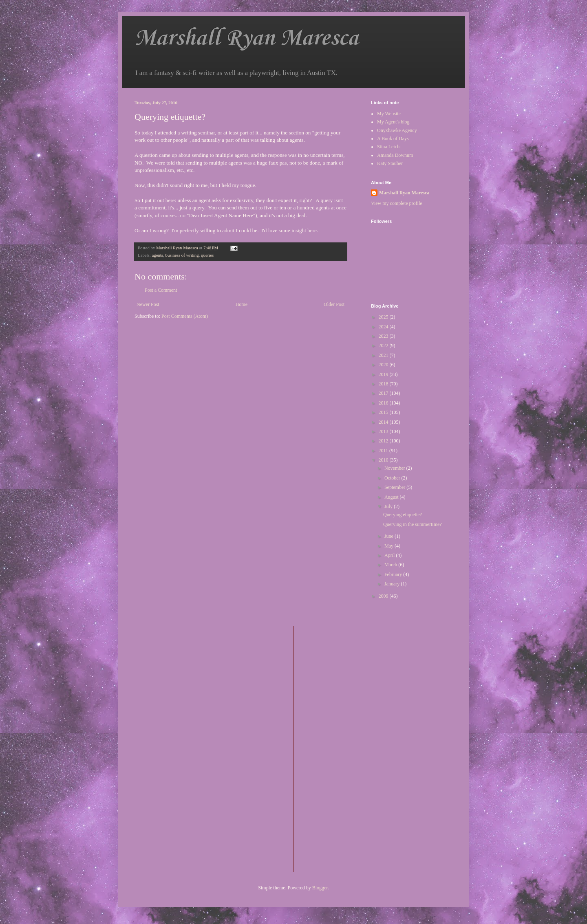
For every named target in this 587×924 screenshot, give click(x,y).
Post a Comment (161, 290)
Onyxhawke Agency (397, 130)
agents (157, 255)
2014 (384, 422)
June (389, 536)
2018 (384, 384)
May (389, 546)
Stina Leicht (389, 147)
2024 (384, 327)
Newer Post (148, 304)
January (393, 584)
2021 (384, 355)
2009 (384, 596)
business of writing (182, 255)
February (394, 574)
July (389, 506)
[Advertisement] (333, 748)
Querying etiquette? (403, 515)
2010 (384, 460)
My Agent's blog (393, 122)
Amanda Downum (395, 155)
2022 (384, 345)
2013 (384, 431)
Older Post (334, 304)
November (395, 468)
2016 (384, 403)
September (395, 487)
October (393, 478)
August (392, 497)
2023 (384, 336)
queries (207, 255)
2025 (384, 317)
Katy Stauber (390, 163)
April (390, 555)
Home (242, 304)
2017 (384, 393)
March (391, 565)
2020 (384, 365)
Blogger (320, 888)
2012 (384, 441)
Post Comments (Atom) (185, 316)
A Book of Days (393, 139)
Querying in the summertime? (413, 524)
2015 (384, 412)
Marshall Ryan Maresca (246, 38)
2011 (384, 451)
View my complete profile (397, 203)
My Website (389, 114)
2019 (384, 374)
